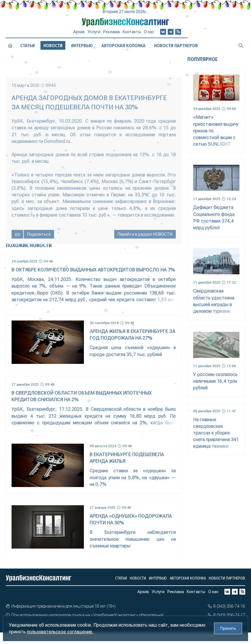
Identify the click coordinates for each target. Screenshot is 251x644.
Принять (228, 628)
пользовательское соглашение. (60, 632)
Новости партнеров (176, 46)
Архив (79, 32)
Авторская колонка (123, 46)
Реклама (111, 32)
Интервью (82, 46)
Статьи (27, 46)
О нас (149, 32)
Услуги (94, 32)
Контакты (132, 32)
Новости (138, 578)
